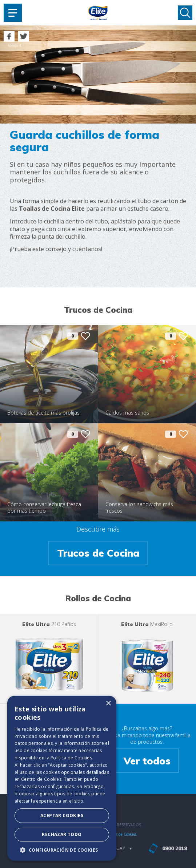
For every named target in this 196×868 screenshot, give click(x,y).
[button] (62, 850)
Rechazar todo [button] (62, 834)
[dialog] (62, 778)
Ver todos (147, 760)
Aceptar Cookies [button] (62, 815)
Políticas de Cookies (120, 834)
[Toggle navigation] (13, 13)
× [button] (108, 704)
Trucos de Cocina (98, 553)
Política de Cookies (71, 758)
